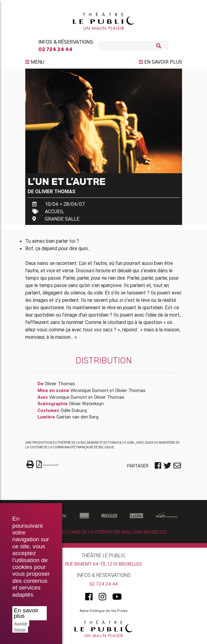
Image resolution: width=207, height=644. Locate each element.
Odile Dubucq (74, 411)
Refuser (20, 630)
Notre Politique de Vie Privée (104, 612)
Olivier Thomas (55, 192)
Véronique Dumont (89, 391)
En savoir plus (26, 613)
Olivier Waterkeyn (86, 405)
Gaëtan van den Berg (77, 418)
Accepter (21, 623)
